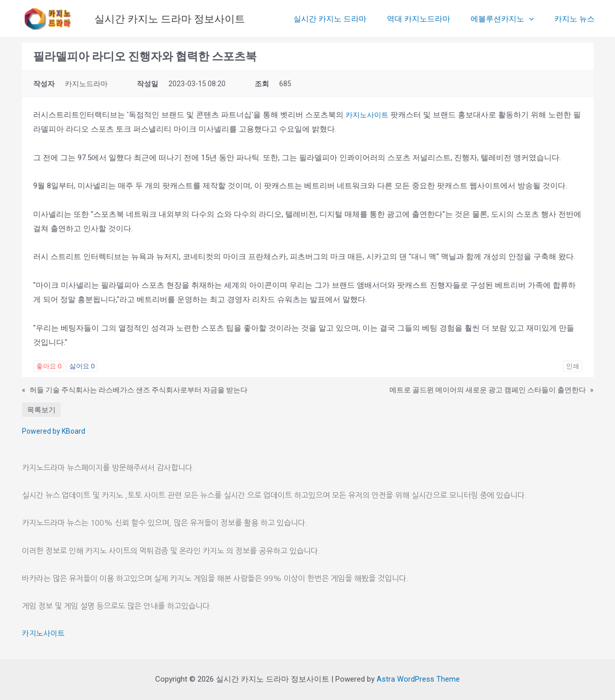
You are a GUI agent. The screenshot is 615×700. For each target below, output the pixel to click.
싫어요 (82, 366)
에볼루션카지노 (510, 19)
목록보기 (41, 410)
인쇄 (573, 366)
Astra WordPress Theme (418, 679)
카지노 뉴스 (577, 19)
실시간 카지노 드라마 (348, 19)
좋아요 (49, 366)
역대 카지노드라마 (431, 19)
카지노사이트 (368, 115)
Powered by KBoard (54, 431)
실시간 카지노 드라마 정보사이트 (170, 19)
